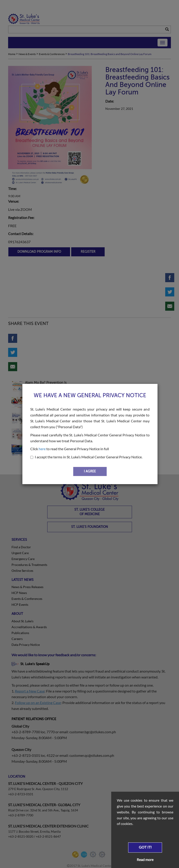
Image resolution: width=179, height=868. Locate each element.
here (42, 449)
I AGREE (90, 471)
